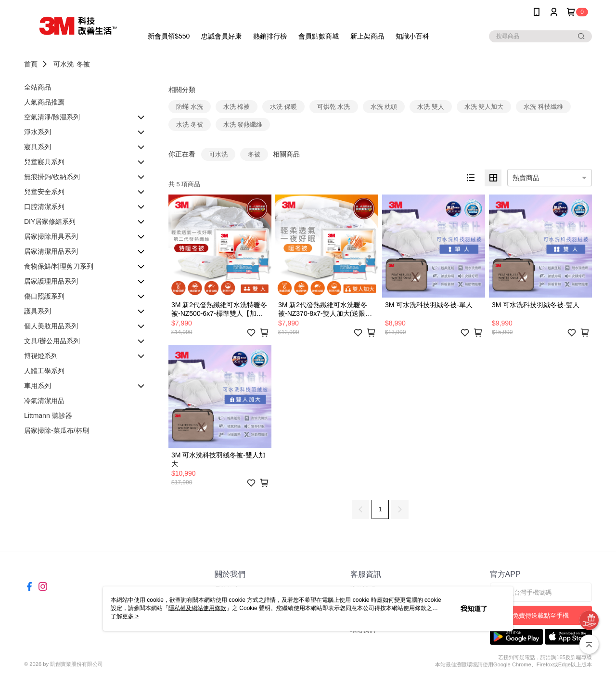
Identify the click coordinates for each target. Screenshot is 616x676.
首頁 (31, 64)
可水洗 (64, 64)
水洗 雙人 (431, 107)
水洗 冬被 (190, 124)
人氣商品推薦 (44, 102)
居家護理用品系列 (51, 281)
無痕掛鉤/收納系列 (52, 177)
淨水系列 (38, 132)
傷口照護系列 (44, 296)
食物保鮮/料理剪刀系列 (59, 266)
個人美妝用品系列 (51, 326)
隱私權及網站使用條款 (197, 608)
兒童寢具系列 (44, 162)
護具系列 (38, 311)
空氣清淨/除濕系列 (52, 117)
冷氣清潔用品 (44, 401)
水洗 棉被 (237, 107)
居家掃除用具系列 (51, 236)
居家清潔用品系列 (51, 251)
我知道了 (474, 609)
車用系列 (38, 386)
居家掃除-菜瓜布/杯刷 (57, 430)
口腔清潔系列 (44, 207)
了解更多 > (125, 616)
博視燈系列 (41, 356)
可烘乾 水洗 (334, 107)
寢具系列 (38, 147)
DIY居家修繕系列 (50, 221)
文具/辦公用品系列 (52, 341)
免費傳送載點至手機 (541, 616)
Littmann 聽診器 (48, 416)
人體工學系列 (44, 371)
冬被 (83, 64)
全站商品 (38, 87)
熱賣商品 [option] (526, 178)
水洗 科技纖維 (543, 107)
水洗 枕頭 (384, 107)
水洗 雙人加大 (484, 107)
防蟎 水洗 (190, 107)
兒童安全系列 (44, 192)
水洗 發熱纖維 (243, 124)
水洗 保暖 (283, 107)
